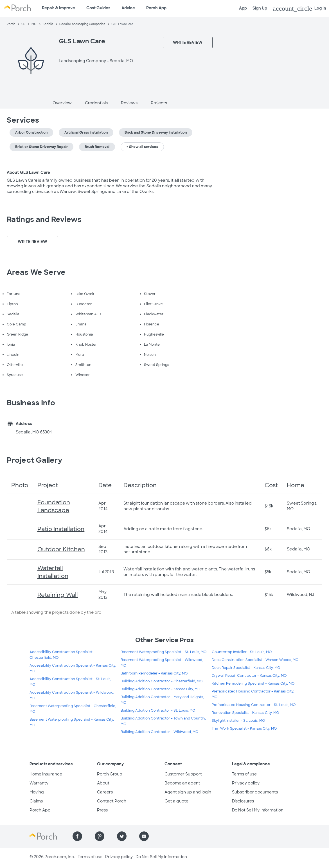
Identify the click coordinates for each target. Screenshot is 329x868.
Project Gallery (35, 460)
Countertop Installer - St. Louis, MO (242, 652)
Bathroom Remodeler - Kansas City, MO (154, 673)
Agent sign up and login (188, 792)
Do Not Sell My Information (258, 810)
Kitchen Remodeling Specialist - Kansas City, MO (253, 683)
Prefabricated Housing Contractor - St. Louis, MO (254, 705)
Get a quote (176, 801)
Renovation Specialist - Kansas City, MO (245, 713)
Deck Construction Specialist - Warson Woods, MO (255, 660)
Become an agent (182, 783)
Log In (299, 8)
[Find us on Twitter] (122, 836)
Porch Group (110, 774)
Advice (128, 8)
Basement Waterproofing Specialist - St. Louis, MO (164, 652)
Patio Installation (61, 529)
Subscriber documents (255, 792)
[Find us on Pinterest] (100, 836)
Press (102, 810)
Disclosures (243, 801)
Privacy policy (246, 783)
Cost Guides (98, 8)
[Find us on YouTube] (144, 836)
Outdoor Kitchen (61, 549)
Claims (36, 801)
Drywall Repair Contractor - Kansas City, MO (249, 676)
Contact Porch (112, 801)
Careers (105, 792)
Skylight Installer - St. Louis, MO (238, 721)
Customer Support (183, 774)
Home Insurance (46, 774)
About (103, 783)
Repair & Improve (58, 8)
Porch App (156, 8)
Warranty (39, 783)
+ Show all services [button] (142, 147)
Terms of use (244, 774)
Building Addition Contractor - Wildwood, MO (159, 732)
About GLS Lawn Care (28, 172)
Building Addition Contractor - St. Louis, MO (158, 710)
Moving (37, 792)
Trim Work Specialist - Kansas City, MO (244, 728)
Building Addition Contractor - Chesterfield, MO (162, 681)
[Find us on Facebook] (77, 836)
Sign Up (260, 8)
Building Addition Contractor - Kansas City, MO (160, 689)
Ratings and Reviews (44, 219)
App (243, 8)
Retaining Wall (58, 595)
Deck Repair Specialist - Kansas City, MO (246, 668)
